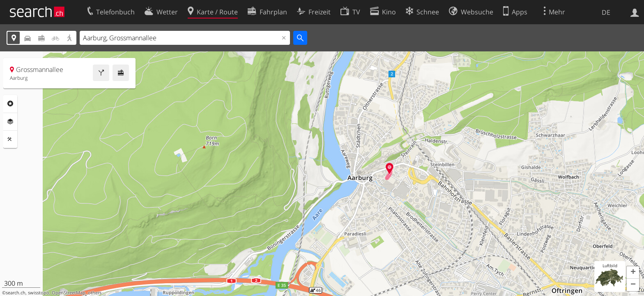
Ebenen (10, 122)
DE (606, 12)
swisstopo (39, 293)
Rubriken (10, 104)
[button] (633, 273)
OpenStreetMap (69, 293)
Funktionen (10, 139)
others (95, 293)
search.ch (16, 293)
